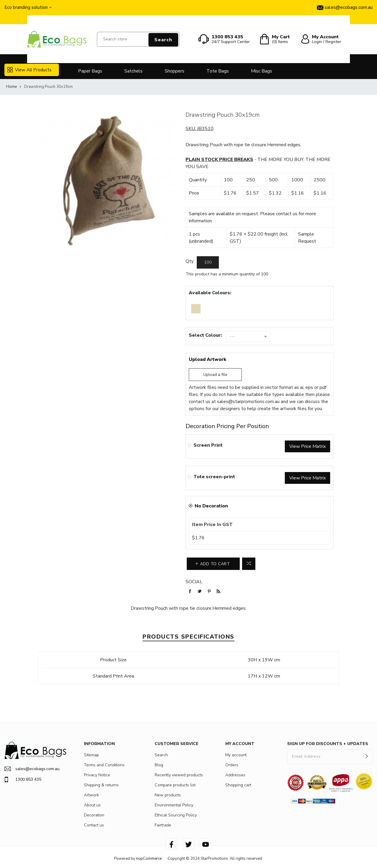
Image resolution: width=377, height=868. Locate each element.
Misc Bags (262, 71)
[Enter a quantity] (208, 262)
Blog (159, 765)
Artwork (91, 795)
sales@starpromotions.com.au (248, 402)
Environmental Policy (174, 805)
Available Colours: (210, 293)
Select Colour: (205, 335)
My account (236, 755)
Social (194, 582)
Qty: (190, 261)
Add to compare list (249, 564)
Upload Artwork (207, 359)
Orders (232, 765)
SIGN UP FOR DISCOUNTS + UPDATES (328, 744)
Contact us (94, 825)
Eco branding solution (26, 7)
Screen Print (208, 445)
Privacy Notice (97, 775)
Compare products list (175, 785)
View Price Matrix (307, 446)
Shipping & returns (101, 785)
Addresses (235, 775)
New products (168, 795)
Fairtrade (163, 825)
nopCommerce (149, 859)
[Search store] (138, 39)
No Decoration (211, 506)
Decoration (94, 815)
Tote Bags (218, 71)
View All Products (29, 70)
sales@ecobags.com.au (32, 769)
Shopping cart (238, 785)
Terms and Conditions (104, 765)
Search (163, 40)
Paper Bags (90, 71)
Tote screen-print (214, 477)
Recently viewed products (179, 775)
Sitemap (91, 755)
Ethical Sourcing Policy (176, 815)
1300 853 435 (23, 780)
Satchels (133, 71)
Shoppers (175, 71)
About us (92, 805)
